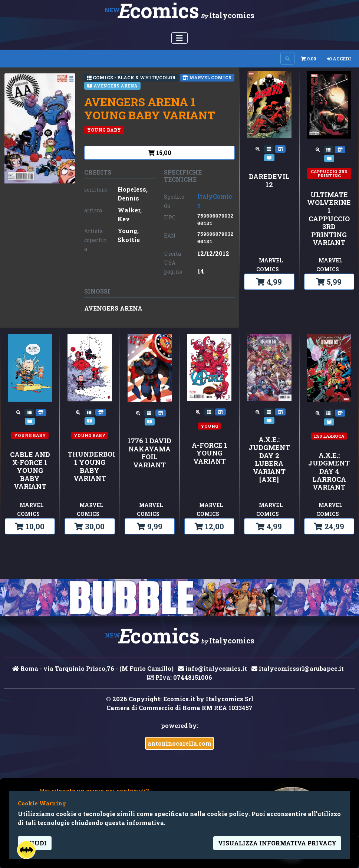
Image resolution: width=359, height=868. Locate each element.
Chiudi (35, 843)
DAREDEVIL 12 (269, 181)
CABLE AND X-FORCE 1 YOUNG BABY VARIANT (30, 471)
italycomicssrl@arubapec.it (298, 668)
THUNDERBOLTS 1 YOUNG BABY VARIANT (90, 466)
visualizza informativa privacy (277, 843)
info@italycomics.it (213, 668)
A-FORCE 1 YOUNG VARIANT (210, 453)
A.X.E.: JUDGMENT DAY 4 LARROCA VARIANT (329, 471)
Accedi (339, 59)
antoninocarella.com (179, 743)
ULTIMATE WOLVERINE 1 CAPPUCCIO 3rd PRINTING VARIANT (329, 219)
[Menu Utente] (179, 38)
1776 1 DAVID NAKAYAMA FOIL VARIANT (149, 453)
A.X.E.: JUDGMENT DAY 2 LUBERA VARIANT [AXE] (269, 460)
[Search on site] (287, 59)
